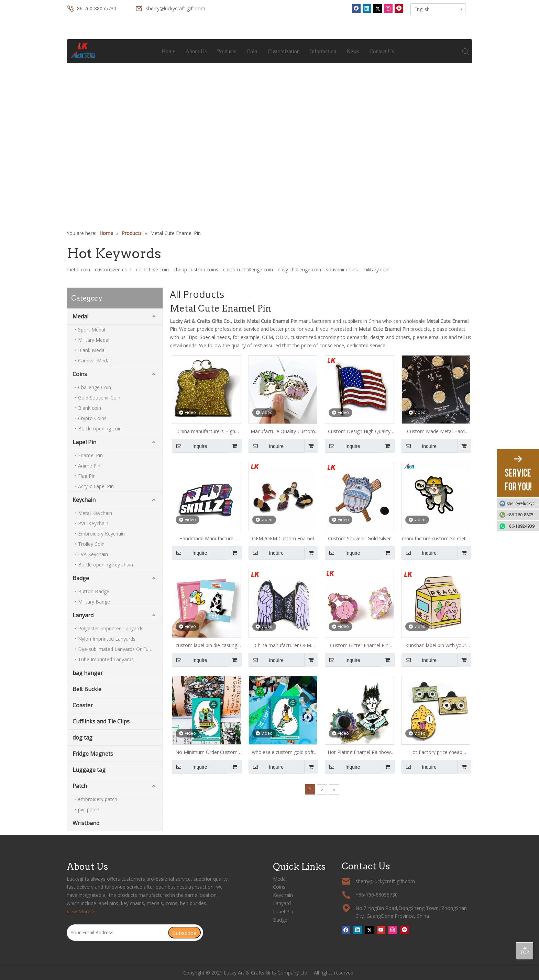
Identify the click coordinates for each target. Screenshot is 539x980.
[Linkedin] (367, 8)
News (353, 51)
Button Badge (94, 591)
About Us (196, 51)
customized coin (113, 269)
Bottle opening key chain (106, 565)
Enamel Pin (90, 455)
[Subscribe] (184, 933)
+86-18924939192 (523, 526)
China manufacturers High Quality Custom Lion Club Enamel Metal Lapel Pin (206, 432)
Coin (252, 51)
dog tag (82, 737)
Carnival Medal (94, 361)
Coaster (83, 705)
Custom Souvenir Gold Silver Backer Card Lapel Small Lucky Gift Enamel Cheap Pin (359, 539)
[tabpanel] (269, 110)
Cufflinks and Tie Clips (101, 721)
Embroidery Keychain (101, 534)
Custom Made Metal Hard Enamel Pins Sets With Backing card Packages (436, 432)
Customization (284, 51)
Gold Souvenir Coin (99, 398)
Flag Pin (87, 476)
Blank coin (90, 408)
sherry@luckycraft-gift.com (175, 8)
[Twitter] (378, 8)
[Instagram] (388, 8)
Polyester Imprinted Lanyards (111, 628)
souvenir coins (342, 269)
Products (227, 51)
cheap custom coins (196, 269)
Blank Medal (92, 350)
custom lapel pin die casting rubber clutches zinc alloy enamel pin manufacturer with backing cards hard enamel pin (206, 646)
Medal (80, 316)
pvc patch (89, 809)
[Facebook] (356, 8)
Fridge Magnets (93, 754)
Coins (80, 374)
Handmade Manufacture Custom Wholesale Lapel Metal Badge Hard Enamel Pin (206, 539)
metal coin (78, 269)
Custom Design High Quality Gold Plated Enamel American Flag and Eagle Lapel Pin (359, 432)
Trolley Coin (91, 544)
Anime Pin (89, 466)
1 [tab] (269, 195)
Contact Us (382, 51)
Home (169, 51)
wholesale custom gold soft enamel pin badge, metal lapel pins (283, 753)
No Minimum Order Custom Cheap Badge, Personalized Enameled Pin (206, 753)
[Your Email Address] (117, 933)
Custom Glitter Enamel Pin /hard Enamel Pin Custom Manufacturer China (359, 646)
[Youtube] (381, 930)
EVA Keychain (93, 554)
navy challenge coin (299, 269)
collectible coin (152, 269)
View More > (81, 911)
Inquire (190, 446)
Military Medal (94, 340)
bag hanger (88, 673)
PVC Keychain (93, 523)
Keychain (84, 500)
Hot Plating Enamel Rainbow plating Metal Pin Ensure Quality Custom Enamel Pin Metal (359, 753)
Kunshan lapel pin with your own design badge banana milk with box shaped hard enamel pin (436, 646)
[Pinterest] (399, 8)
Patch (80, 786)
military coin (376, 269)
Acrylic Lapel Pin (96, 486)
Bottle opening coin (100, 429)
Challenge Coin (95, 387)
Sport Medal (92, 330)
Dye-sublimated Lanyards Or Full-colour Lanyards (120, 649)
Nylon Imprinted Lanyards (107, 639)
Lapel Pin (84, 442)
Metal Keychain (95, 513)
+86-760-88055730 (523, 514)
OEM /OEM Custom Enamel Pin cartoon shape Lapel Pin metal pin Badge (283, 539)
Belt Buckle (87, 689)
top (525, 950)
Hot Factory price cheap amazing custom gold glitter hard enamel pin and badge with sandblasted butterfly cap (436, 753)
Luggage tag (89, 770)
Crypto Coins (92, 418)
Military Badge (94, 602)
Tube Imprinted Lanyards (106, 659)
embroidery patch (98, 799)
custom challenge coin (248, 269)
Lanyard (83, 615)
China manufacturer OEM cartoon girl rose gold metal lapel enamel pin (283, 646)
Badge (81, 578)
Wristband (86, 823)
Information (323, 51)
